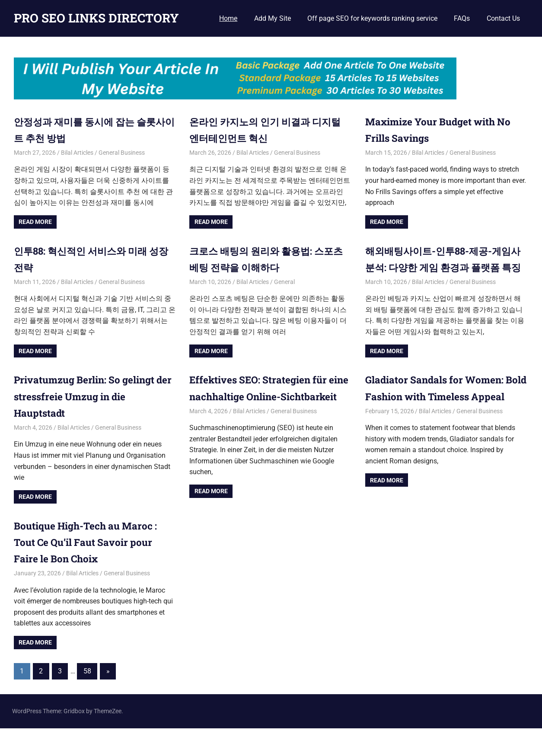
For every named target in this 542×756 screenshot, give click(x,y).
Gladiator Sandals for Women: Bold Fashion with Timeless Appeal (440, 413)
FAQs (462, 18)
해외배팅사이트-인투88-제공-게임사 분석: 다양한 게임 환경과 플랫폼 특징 (445, 267)
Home (228, 18)
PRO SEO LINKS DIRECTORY (96, 18)
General (284, 282)
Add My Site (273, 18)
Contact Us (503, 18)
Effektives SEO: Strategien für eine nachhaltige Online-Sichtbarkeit (263, 413)
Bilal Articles (77, 153)
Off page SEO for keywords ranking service (372, 18)
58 (87, 699)
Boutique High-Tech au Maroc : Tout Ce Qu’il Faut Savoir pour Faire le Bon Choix (91, 570)
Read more (35, 222)
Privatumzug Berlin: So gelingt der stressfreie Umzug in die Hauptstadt (90, 413)
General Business (122, 153)
